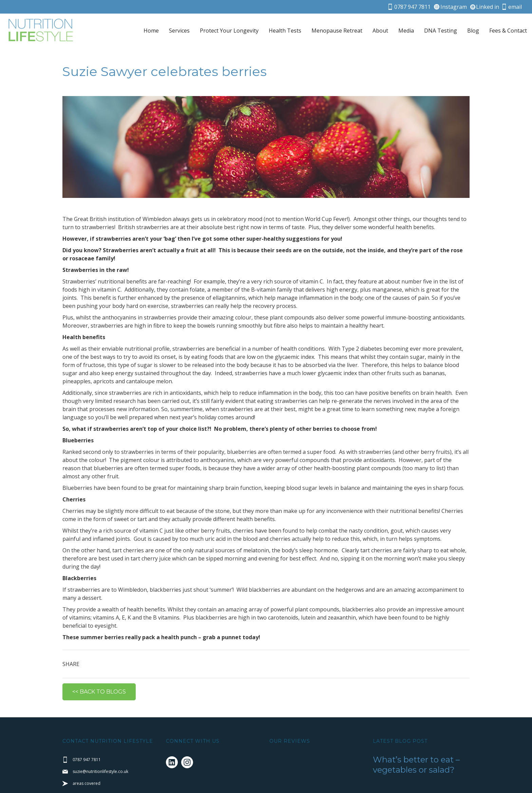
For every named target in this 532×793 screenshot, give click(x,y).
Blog (473, 31)
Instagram (454, 7)
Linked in (488, 7)
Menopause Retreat (337, 31)
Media (406, 31)
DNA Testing (441, 31)
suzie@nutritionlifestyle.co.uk (100, 761)
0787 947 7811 (412, 7)
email (515, 7)
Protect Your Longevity (229, 31)
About (380, 31)
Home (151, 31)
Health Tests (285, 31)
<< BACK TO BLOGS (99, 681)
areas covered (87, 772)
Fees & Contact (508, 31)
